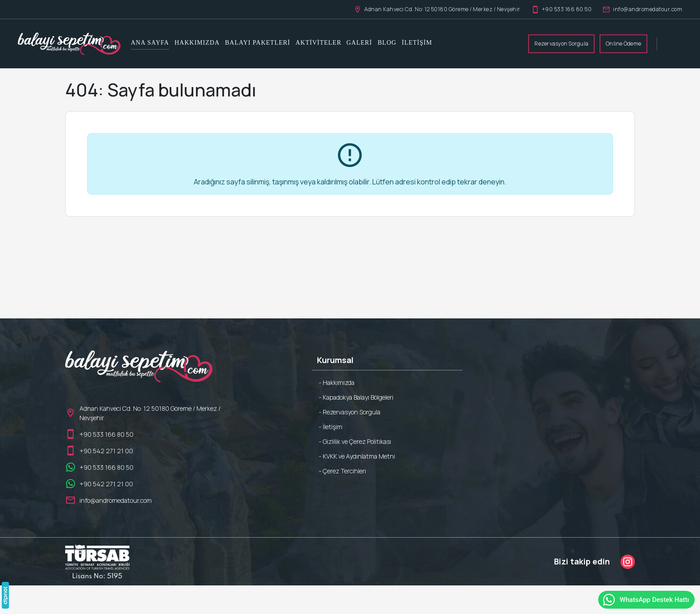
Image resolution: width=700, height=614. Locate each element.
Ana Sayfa (150, 43)
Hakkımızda (197, 43)
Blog (387, 43)
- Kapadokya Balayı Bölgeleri (356, 397)
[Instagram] (628, 562)
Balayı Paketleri (258, 43)
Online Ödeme (623, 44)
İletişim (417, 43)
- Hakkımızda (337, 382)
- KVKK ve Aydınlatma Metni (357, 456)
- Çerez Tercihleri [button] (342, 471)
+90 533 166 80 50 (562, 9)
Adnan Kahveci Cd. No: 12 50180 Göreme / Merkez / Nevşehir (437, 9)
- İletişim (331, 427)
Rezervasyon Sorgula (561, 44)
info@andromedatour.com (642, 9)
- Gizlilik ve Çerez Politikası (355, 441)
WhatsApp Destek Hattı (646, 600)
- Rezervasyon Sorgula (350, 412)
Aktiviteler (319, 43)
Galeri (359, 43)
